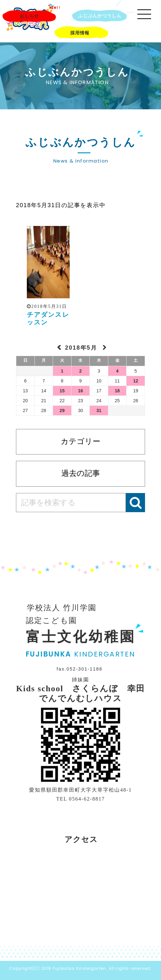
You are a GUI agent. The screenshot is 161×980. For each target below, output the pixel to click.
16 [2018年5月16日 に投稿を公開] (80, 391)
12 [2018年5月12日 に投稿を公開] (136, 381)
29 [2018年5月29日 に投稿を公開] (62, 410)
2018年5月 (82, 348)
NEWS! (55, 8)
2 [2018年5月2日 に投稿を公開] (80, 371)
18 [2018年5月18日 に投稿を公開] (117, 391)
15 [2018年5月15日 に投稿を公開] (62, 391)
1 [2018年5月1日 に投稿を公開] (62, 371)
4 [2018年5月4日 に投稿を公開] (117, 371)
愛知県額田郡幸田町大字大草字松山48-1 (80, 790)
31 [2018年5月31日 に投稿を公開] (99, 410)
